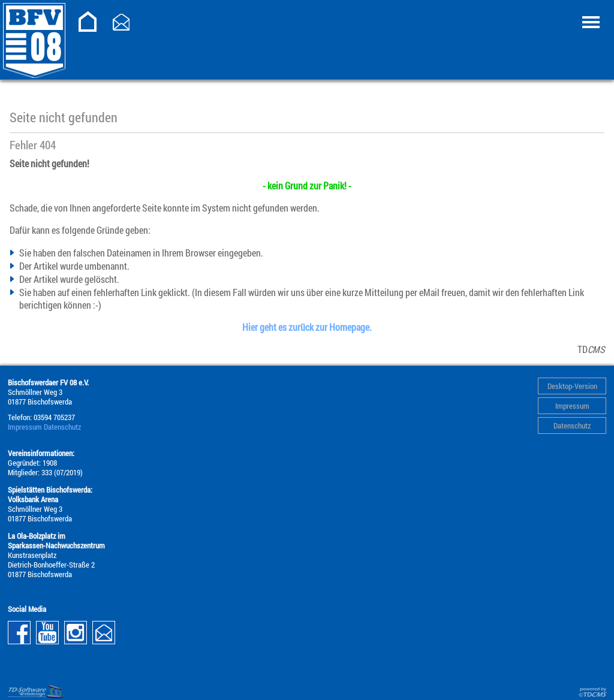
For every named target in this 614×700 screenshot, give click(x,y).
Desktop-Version (572, 386)
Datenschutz (572, 426)
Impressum (572, 406)
